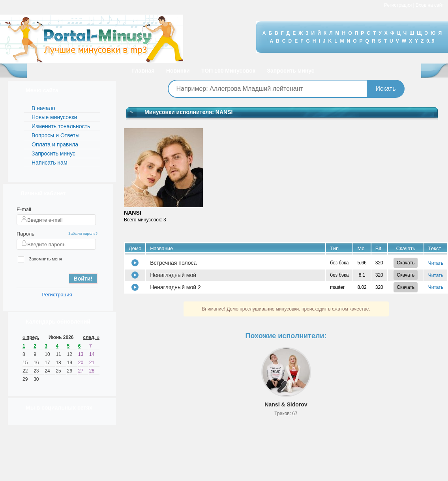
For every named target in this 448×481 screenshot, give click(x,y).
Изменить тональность (61, 126)
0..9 (430, 41)
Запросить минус (291, 71)
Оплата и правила (55, 144)
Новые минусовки (54, 117)
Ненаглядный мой (173, 275)
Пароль (25, 234)
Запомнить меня (40, 259)
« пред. (31, 337)
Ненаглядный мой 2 (175, 287)
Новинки (178, 71)
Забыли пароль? (83, 233)
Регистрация (398, 5)
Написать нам (50, 163)
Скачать (406, 263)
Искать (385, 89)
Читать (436, 263)
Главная (143, 71)
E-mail (24, 209)
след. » (91, 337)
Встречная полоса (173, 263)
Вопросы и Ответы (55, 135)
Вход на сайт (430, 5)
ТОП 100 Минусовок (228, 71)
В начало (43, 108)
